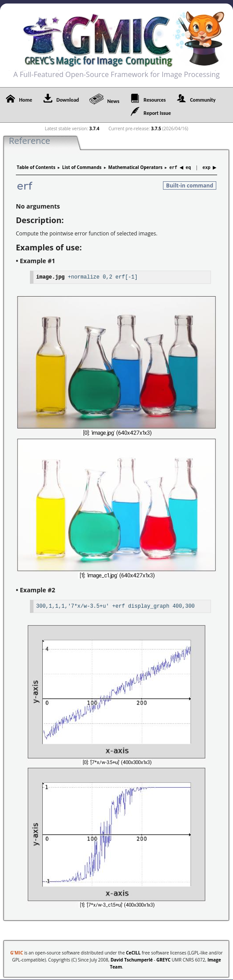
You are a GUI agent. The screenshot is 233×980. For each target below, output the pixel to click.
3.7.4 (94, 128)
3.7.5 (156, 128)
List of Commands (82, 167)
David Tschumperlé (132, 959)
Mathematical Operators (135, 167)
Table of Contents (36, 167)
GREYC (163, 959)
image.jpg (50, 276)
